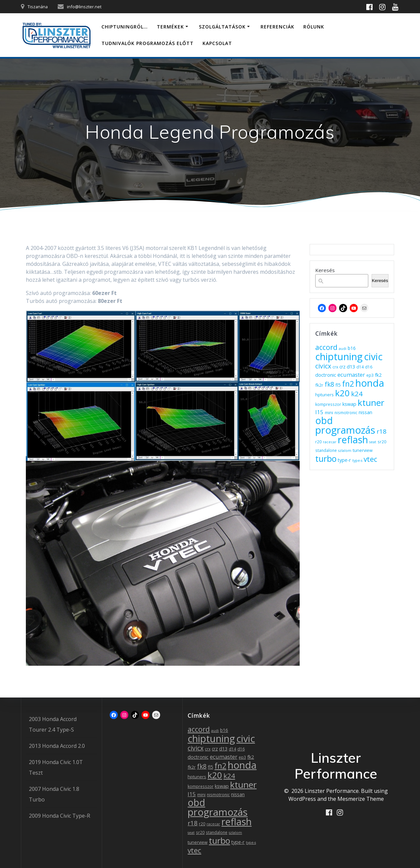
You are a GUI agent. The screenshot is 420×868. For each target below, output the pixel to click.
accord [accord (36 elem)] (326, 347)
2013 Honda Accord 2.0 (57, 746)
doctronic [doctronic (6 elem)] (326, 375)
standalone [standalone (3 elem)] (326, 450)
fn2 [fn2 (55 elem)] (348, 384)
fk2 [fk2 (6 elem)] (378, 375)
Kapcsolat (217, 43)
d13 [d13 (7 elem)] (351, 366)
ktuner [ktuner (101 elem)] (371, 403)
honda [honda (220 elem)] (370, 383)
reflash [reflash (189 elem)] (353, 439)
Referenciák (277, 27)
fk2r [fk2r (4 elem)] (319, 385)
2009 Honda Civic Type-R (60, 816)
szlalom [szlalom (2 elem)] (345, 451)
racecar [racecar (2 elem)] (330, 442)
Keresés (325, 270)
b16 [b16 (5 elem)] (352, 348)
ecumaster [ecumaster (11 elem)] (351, 375)
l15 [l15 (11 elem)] (319, 412)
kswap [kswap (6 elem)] (349, 404)
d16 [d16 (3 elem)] (369, 367)
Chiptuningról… (125, 27)
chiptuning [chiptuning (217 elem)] (339, 357)
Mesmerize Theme (361, 799)
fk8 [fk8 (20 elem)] (329, 384)
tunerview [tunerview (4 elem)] (363, 450)
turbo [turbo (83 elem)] (326, 458)
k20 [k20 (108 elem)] (342, 393)
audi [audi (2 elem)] (343, 349)
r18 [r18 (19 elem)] (382, 431)
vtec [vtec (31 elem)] (370, 459)
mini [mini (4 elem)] (329, 412)
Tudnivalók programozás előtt (148, 43)
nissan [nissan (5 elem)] (365, 412)
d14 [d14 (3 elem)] (360, 367)
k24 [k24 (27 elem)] (357, 394)
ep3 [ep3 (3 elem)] (370, 375)
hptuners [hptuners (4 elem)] (325, 395)
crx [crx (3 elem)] (335, 367)
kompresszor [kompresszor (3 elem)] (328, 404)
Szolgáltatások (222, 27)
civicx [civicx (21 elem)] (323, 366)
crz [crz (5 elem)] (342, 367)
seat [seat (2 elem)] (373, 442)
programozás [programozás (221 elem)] (345, 430)
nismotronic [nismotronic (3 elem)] (346, 412)
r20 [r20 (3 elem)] (318, 442)
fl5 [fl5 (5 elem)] (338, 385)
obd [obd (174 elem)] (324, 420)
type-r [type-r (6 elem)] (344, 460)
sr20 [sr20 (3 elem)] (382, 442)
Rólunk (314, 27)
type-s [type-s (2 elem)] (357, 460)
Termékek (170, 27)
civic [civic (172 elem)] (373, 357)
